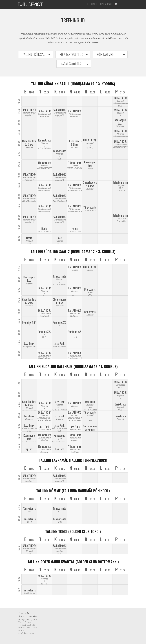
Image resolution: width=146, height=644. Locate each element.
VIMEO (94, 4)
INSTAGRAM (106, 4)
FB (87, 4)
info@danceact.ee (115, 38)
